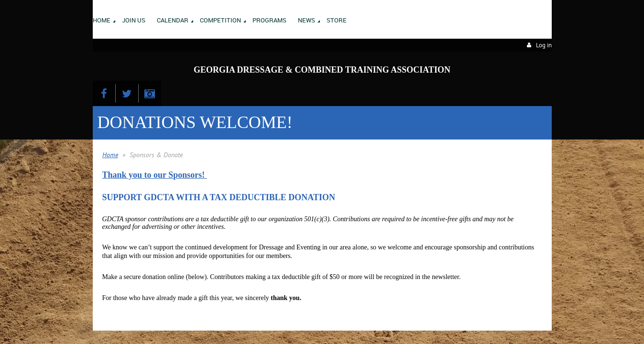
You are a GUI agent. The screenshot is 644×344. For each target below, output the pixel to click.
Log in (544, 45)
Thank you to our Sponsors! (155, 175)
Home (110, 155)
